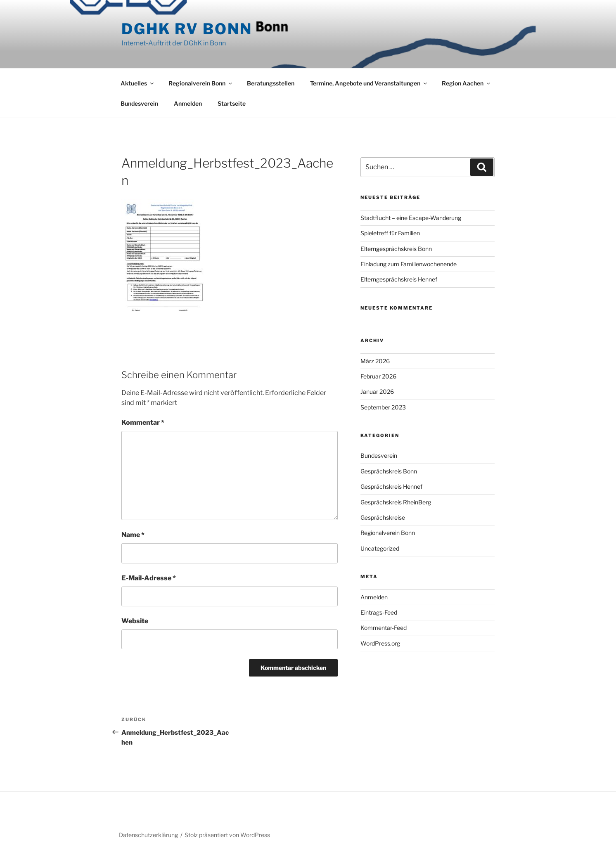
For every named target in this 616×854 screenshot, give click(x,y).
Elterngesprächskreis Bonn (396, 249)
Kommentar (143, 422)
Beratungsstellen (271, 83)
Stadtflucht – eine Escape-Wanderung (411, 218)
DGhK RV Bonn (187, 29)
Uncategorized (380, 548)
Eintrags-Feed (379, 612)
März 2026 (375, 361)
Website (135, 621)
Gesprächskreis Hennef (391, 486)
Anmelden (188, 103)
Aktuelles (138, 83)
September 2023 (383, 407)
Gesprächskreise (383, 517)
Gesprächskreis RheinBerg (396, 502)
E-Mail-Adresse (149, 578)
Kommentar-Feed (384, 628)
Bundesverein (139, 103)
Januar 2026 (377, 392)
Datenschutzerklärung (148, 835)
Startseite (232, 103)
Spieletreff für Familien (390, 233)
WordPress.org (380, 643)
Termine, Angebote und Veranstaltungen (369, 83)
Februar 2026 (378, 376)
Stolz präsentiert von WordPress (227, 835)
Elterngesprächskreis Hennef (399, 279)
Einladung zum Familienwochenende (409, 264)
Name (133, 535)
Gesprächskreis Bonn (389, 471)
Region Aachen (467, 83)
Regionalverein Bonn (201, 83)
